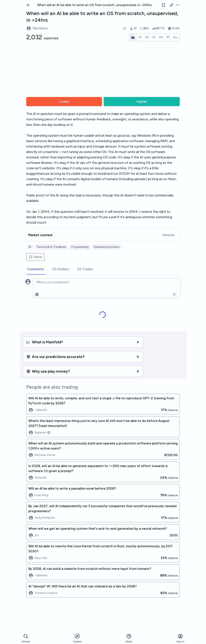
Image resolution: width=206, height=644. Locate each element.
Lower (64, 101)
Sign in (180, 638)
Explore (77, 638)
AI (30, 247)
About (129, 638)
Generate (168, 235)
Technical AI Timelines (51, 247)
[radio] (140, 37)
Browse (26, 638)
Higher (142, 101)
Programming (80, 247)
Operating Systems (107, 247)
